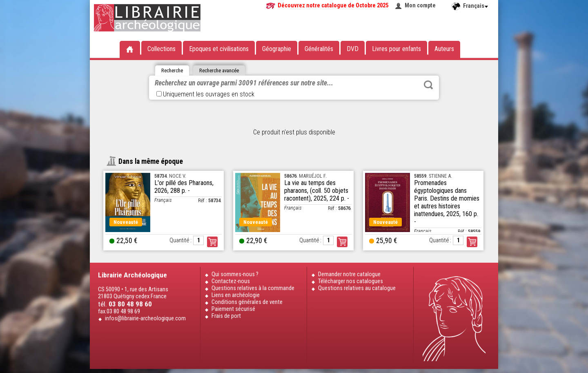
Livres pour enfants (396, 49)
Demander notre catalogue (349, 274)
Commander (212, 242)
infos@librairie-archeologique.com (145, 318)
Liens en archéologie (236, 295)
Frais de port (226, 316)
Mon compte (420, 6)
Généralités (319, 49)
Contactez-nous (231, 281)
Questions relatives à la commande (253, 288)
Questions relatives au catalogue (357, 288)
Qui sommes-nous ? (235, 274)
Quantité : (180, 240)
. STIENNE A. (433, 176)
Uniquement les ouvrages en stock (205, 94)
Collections (161, 49)
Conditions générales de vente (247, 302)
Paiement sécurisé (233, 309)
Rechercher (428, 85)
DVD (353, 49)
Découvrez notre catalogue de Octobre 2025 (333, 6)
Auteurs (444, 49)
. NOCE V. (170, 176)
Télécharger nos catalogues (351, 281)
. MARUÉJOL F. (305, 176)
